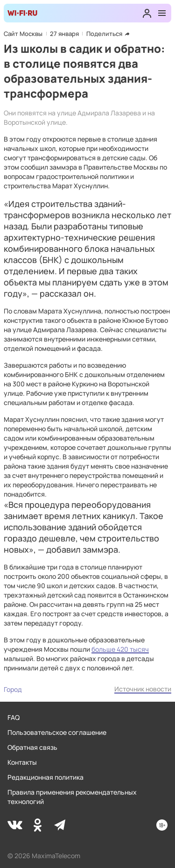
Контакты (22, 762)
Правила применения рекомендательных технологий (72, 797)
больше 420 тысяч (120, 649)
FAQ (14, 717)
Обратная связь (32, 747)
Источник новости (143, 689)
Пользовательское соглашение (57, 732)
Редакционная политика (45, 777)
